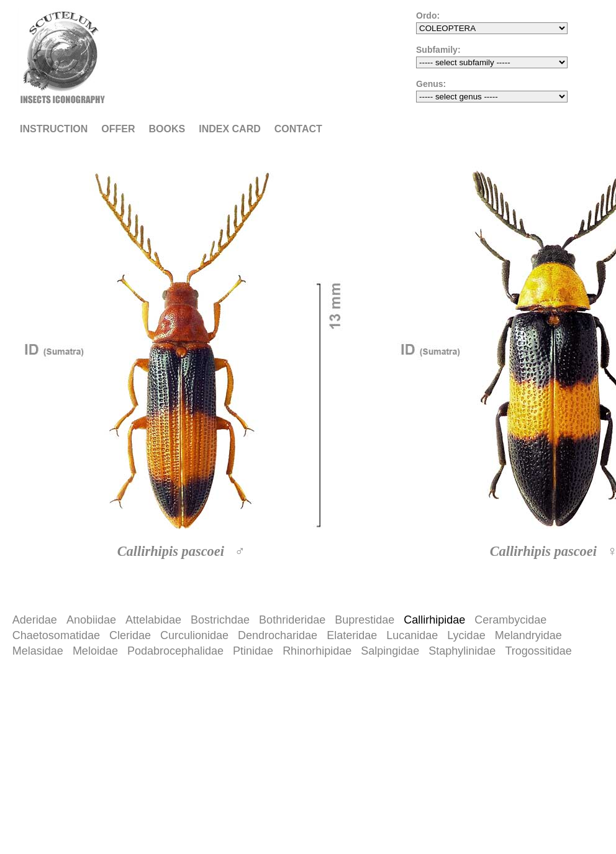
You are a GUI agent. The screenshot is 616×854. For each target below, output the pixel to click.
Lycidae (466, 635)
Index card (230, 129)
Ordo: (428, 16)
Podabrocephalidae (175, 651)
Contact (298, 129)
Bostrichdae (220, 620)
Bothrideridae (292, 620)
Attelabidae (153, 620)
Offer (118, 129)
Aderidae (35, 620)
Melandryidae (528, 635)
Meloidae (95, 651)
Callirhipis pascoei (171, 551)
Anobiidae (91, 620)
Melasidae (38, 651)
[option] (186, 376)
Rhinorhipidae (317, 651)
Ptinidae (253, 651)
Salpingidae (390, 651)
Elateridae (352, 635)
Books (167, 129)
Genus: (431, 84)
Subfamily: (438, 50)
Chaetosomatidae (56, 635)
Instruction (54, 129)
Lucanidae (412, 635)
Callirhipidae (434, 620)
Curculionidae (194, 635)
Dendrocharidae (278, 635)
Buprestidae (365, 620)
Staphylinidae (462, 651)
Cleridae (130, 635)
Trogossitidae (538, 651)
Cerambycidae (510, 620)
